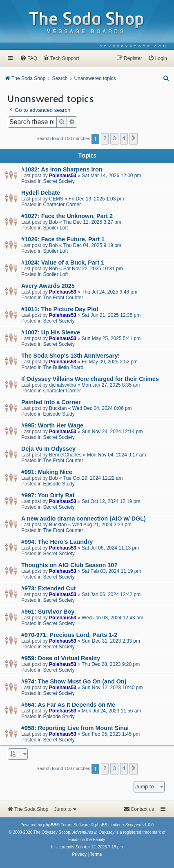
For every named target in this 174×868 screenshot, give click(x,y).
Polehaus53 (63, 176)
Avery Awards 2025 (48, 286)
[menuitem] (134, 46)
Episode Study (59, 414)
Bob (53, 222)
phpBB (50, 825)
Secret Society (59, 181)
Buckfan (58, 408)
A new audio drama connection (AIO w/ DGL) (84, 519)
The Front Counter (63, 298)
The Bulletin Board (63, 367)
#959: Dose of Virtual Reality (61, 658)
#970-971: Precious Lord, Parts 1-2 (69, 635)
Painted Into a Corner (51, 402)
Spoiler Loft (55, 228)
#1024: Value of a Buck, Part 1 (63, 263)
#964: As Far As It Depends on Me (68, 705)
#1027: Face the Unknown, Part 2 (67, 216)
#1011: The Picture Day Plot (60, 309)
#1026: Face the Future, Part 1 (63, 239)
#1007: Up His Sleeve (51, 332)
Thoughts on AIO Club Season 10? (69, 565)
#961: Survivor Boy (48, 612)
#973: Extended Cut (49, 588)
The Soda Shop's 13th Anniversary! (70, 356)
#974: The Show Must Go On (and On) (74, 681)
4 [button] (124, 138)
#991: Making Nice (47, 472)
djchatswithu (62, 385)
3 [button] (114, 138)
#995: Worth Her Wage (52, 425)
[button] (134, 139)
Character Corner (62, 205)
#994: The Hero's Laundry (57, 542)
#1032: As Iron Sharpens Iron (62, 169)
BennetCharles (65, 455)
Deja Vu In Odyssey (48, 449)
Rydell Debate (41, 193)
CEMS (56, 199)
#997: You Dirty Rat (48, 495)
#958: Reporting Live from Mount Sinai (75, 728)
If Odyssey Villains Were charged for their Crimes (90, 379)
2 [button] (105, 138)
